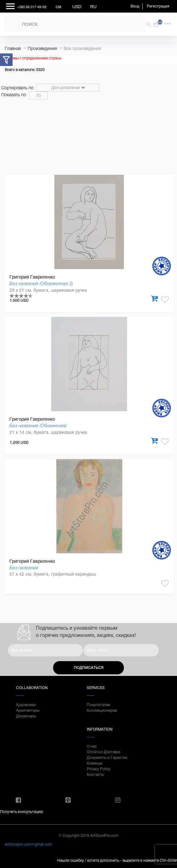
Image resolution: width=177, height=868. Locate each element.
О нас (92, 746)
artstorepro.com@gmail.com (28, 844)
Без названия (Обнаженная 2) (41, 283)
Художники (26, 705)
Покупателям (98, 705)
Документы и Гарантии (107, 758)
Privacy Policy (99, 769)
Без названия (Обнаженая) (38, 426)
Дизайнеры (26, 716)
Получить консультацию (22, 812)
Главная (13, 48)
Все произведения (82, 48)
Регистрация (158, 6)
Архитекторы (28, 710)
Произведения (42, 48)
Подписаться (89, 668)
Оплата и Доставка (103, 752)
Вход (135, 6)
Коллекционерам (102, 710)
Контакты (95, 775)
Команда (94, 763)
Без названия (24, 568)
